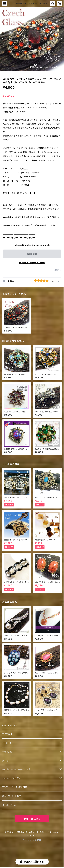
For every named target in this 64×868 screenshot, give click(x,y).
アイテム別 (7, 734)
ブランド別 (7, 743)
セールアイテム (9, 805)
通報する (58, 270)
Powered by (32, 840)
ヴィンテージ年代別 (11, 778)
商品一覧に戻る (32, 819)
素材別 (5, 761)
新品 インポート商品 (12, 796)
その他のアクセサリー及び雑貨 (16, 769)
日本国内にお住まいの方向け (32, 263)
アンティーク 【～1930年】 (15, 787)
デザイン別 (7, 752)
